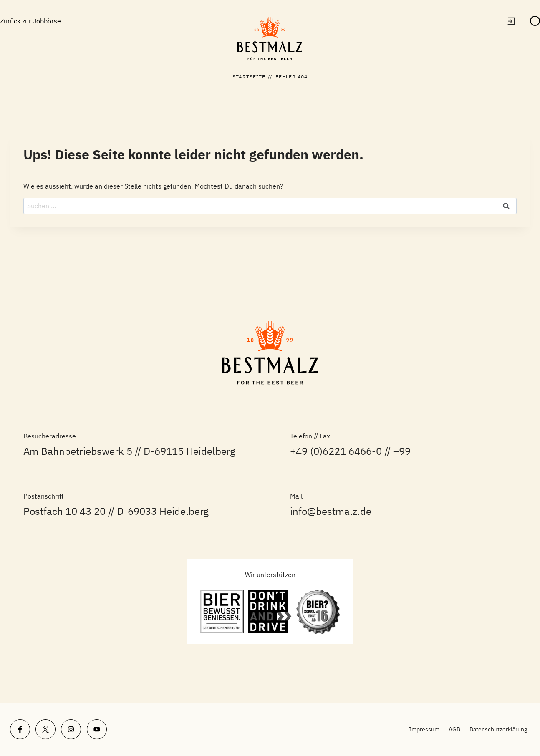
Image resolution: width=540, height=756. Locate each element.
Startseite (249, 77)
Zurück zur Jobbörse (30, 21)
